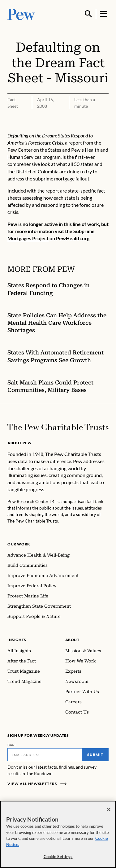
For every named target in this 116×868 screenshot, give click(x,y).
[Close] (109, 809)
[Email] (45, 755)
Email (12, 745)
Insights (17, 640)
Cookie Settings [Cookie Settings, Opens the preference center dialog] (58, 857)
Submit (95, 755)
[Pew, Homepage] (21, 14)
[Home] (58, 427)
